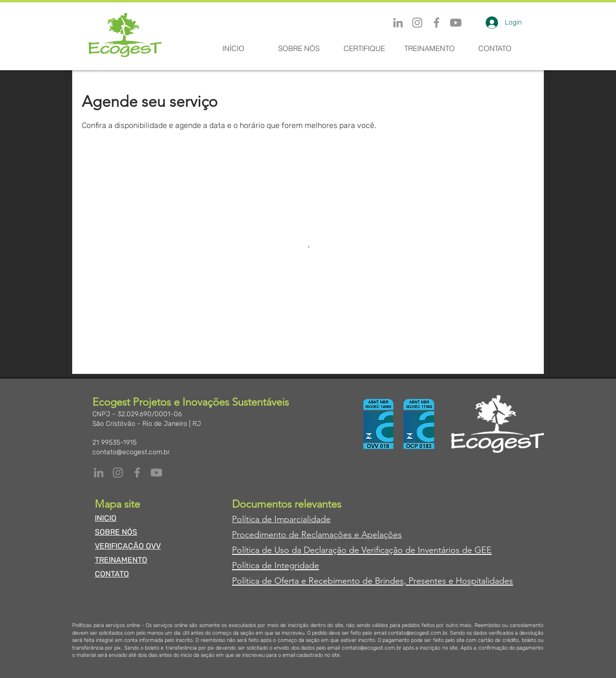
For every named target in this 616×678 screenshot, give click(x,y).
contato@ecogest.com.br (131, 452)
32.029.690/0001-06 (150, 414)
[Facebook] (436, 23)
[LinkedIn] (398, 23)
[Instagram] (417, 23)
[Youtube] (456, 23)
